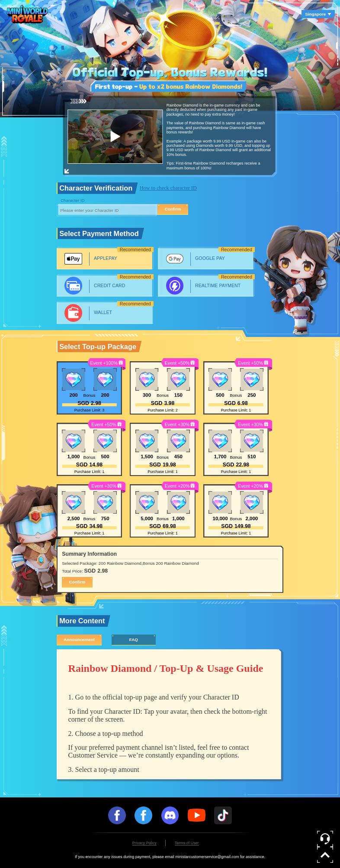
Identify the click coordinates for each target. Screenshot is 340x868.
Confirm (173, 209)
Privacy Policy (144, 843)
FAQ (134, 640)
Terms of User (187, 843)
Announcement (79, 640)
